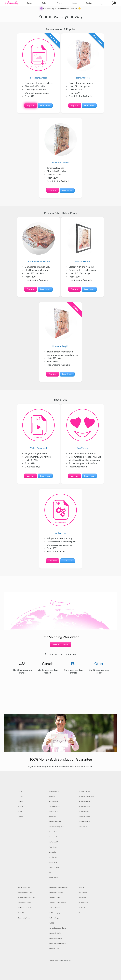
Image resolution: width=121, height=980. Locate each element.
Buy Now (31, 105)
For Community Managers (57, 943)
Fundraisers (53, 847)
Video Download (38, 429)
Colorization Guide (24, 903)
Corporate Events (54, 832)
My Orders (83, 898)
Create (30, 3)
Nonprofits (52, 852)
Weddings (52, 796)
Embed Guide (23, 913)
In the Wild (83, 908)
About (74, 3)
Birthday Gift (53, 857)
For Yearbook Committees (57, 928)
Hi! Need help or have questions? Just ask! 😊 (62, 8)
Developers (83, 913)
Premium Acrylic (61, 327)
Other (99, 664)
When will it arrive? (60, 644)
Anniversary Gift (54, 791)
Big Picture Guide (24, 887)
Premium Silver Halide (38, 243)
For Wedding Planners (56, 893)
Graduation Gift (54, 801)
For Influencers (54, 948)
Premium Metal (83, 59)
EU (73, 664)
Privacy (52, 960)
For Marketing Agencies (56, 913)
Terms (56, 960)
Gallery (44, 3)
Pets (50, 872)
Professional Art (54, 842)
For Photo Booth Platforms (57, 903)
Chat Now (53, 561)
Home (20, 791)
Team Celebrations (55, 822)
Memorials (52, 817)
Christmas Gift (53, 862)
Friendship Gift (54, 811)
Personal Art (53, 837)
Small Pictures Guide (25, 893)
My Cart (82, 887)
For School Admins (55, 933)
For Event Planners (55, 908)
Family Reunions (54, 806)
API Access (61, 514)
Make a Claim (83, 903)
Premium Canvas (61, 144)
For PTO (51, 923)
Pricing (59, 3)
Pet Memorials (53, 877)
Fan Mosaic (83, 429)
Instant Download (38, 59)
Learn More (45, 105)
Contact (89, 3)
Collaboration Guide (25, 908)
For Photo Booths (54, 898)
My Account (83, 893)
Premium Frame (83, 243)
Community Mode (24, 918)
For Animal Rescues (55, 938)
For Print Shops (54, 918)
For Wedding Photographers (58, 887)
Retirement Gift (54, 867)
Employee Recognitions (56, 827)
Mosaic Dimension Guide (26, 898)
